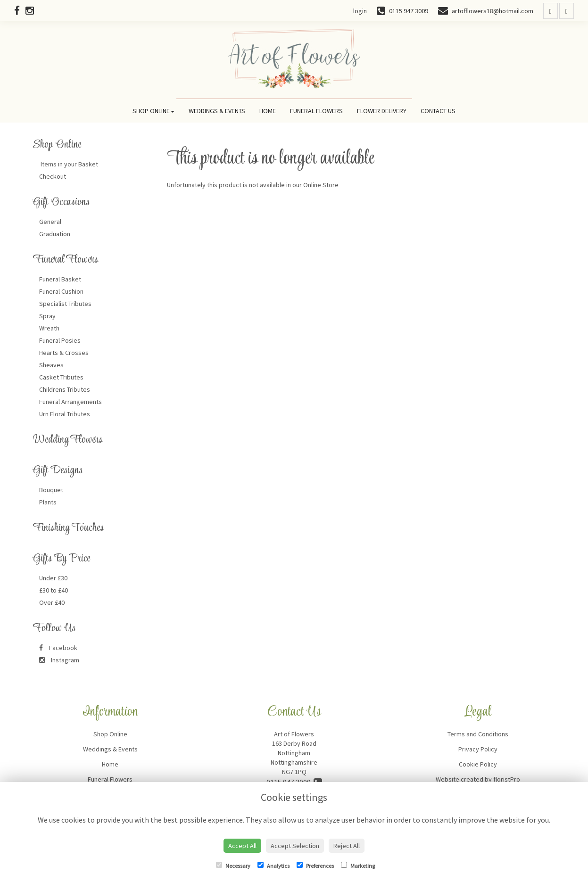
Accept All (242, 846)
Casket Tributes (61, 377)
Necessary (233, 866)
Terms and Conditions (478, 734)
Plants (48, 502)
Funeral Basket (60, 279)
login (360, 11)
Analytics (273, 866)
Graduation (55, 234)
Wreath (49, 328)
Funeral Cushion (61, 291)
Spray (47, 316)
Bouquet (51, 490)
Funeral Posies (60, 340)
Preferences (315, 866)
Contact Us (438, 111)
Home (268, 111)
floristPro (507, 779)
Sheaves (51, 365)
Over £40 (52, 602)
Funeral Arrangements (70, 402)
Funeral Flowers (316, 111)
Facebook (58, 648)
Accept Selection (295, 846)
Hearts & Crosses (64, 353)
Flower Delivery (382, 111)
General (50, 222)
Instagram (59, 660)
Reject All (347, 846)
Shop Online (153, 111)
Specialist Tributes (65, 304)
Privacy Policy (478, 749)
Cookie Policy (478, 764)
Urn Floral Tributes (65, 414)
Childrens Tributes (65, 389)
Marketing (358, 866)
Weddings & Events (217, 111)
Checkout (53, 176)
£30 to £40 (54, 590)
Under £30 (53, 578)
